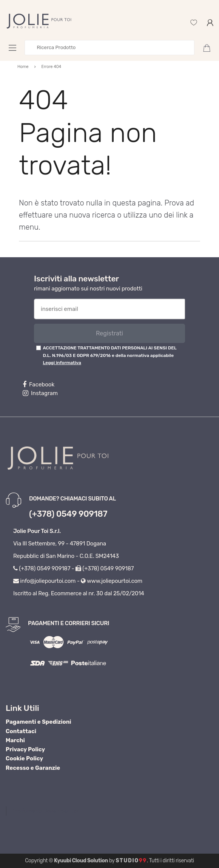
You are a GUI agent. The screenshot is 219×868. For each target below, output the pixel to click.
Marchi (15, 740)
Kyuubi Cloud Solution (81, 861)
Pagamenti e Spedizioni (39, 722)
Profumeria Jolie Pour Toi (45, 811)
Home (23, 67)
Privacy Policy (25, 749)
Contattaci (21, 731)
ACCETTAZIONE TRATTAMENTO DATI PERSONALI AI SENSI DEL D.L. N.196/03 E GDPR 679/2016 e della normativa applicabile (109, 355)
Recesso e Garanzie (33, 768)
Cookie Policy (24, 758)
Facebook (39, 385)
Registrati (109, 333)
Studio (131, 861)
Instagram (40, 393)
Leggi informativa (62, 363)
